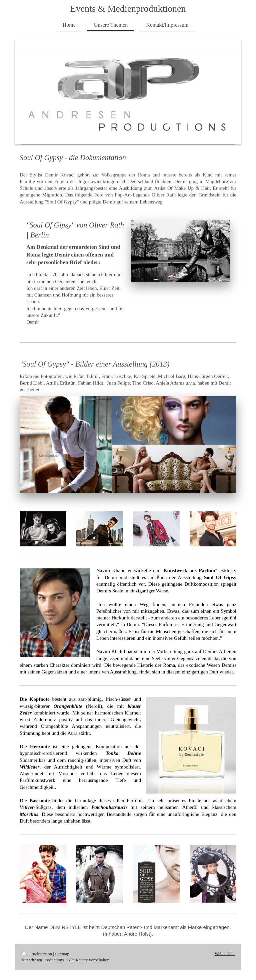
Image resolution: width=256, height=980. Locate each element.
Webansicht (225, 953)
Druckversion (37, 954)
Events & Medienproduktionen (128, 9)
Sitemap (62, 954)
